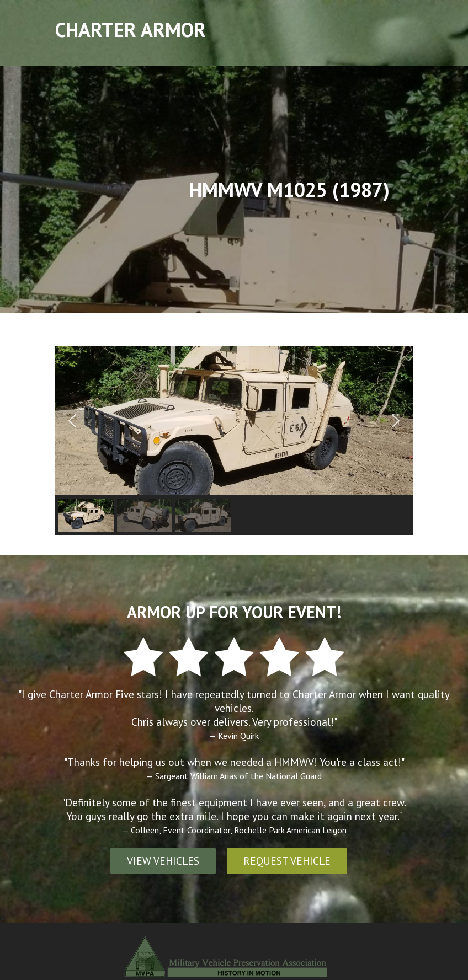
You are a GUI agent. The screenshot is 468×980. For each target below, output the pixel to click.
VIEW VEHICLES (163, 861)
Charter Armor (131, 30)
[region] (234, 441)
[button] (72, 421)
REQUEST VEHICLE (287, 861)
